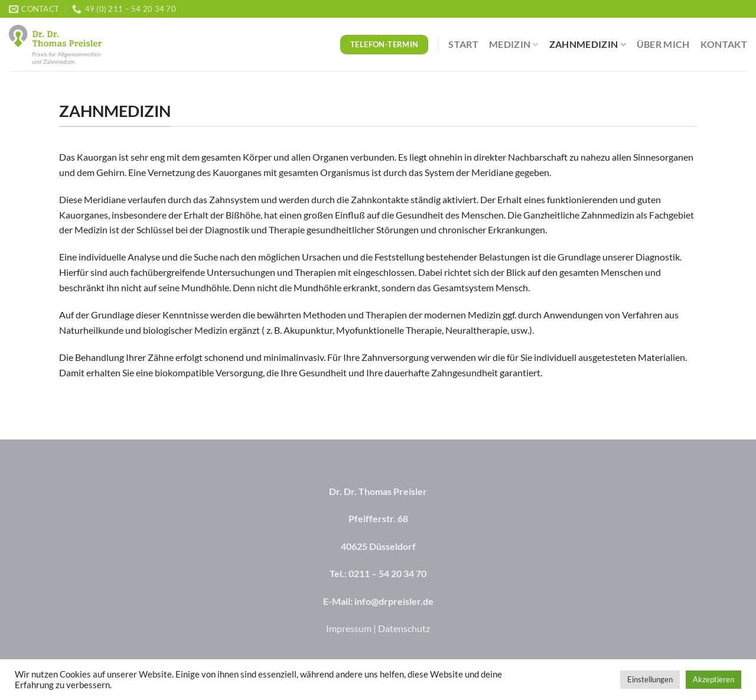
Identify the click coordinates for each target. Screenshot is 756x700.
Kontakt (724, 44)
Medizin (514, 44)
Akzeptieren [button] (713, 679)
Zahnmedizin (588, 44)
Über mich (663, 44)
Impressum (349, 628)
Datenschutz (404, 628)
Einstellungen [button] (650, 679)
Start (463, 44)
